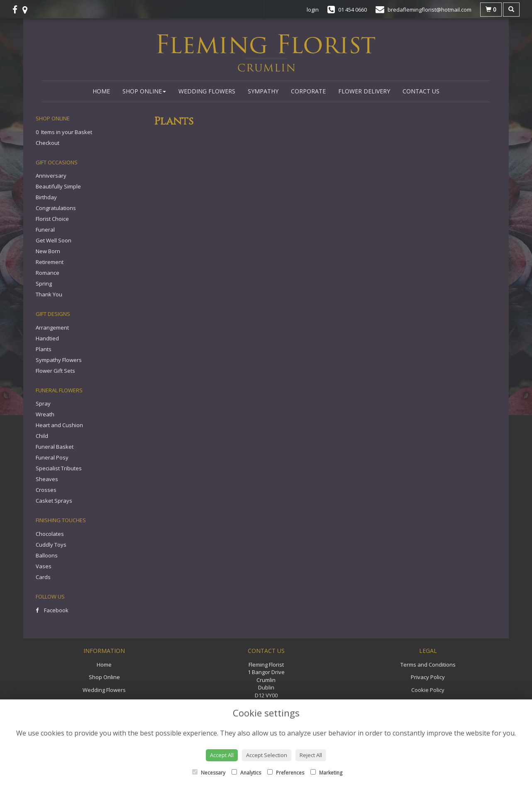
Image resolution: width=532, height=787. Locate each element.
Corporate (308, 91)
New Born (48, 251)
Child (42, 436)
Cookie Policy (428, 690)
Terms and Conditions (428, 665)
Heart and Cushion (59, 425)
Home (101, 91)
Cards (43, 577)
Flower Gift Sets (55, 371)
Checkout (48, 143)
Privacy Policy (428, 677)
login (313, 10)
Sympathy (263, 91)
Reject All (311, 755)
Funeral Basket (55, 447)
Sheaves (47, 479)
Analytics (246, 773)
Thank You (49, 294)
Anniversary (51, 176)
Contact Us (421, 91)
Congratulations (56, 208)
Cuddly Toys (51, 545)
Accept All (222, 755)
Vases (44, 566)
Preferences (286, 773)
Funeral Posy (52, 457)
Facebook (52, 610)
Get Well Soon (54, 240)
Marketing (326, 773)
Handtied (47, 338)
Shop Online (144, 91)
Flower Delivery (364, 91)
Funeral (45, 230)
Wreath (45, 414)
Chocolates (50, 534)
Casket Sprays (54, 501)
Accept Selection (267, 755)
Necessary (209, 773)
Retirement (50, 262)
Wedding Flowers (207, 91)
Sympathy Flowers (59, 360)
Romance (48, 273)
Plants (44, 349)
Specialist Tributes (59, 468)
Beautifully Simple (58, 186)
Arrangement (52, 328)
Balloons (47, 555)
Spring (44, 284)
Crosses (46, 490)
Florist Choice (52, 219)
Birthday (46, 197)
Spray (43, 403)
